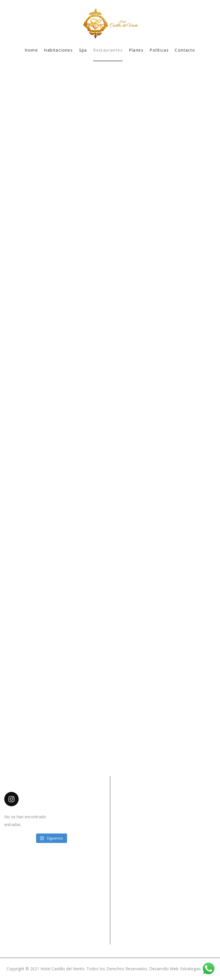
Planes (136, 50)
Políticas (159, 50)
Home (31, 50)
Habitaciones (58, 50)
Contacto (185, 50)
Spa (83, 50)
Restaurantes (108, 50)
